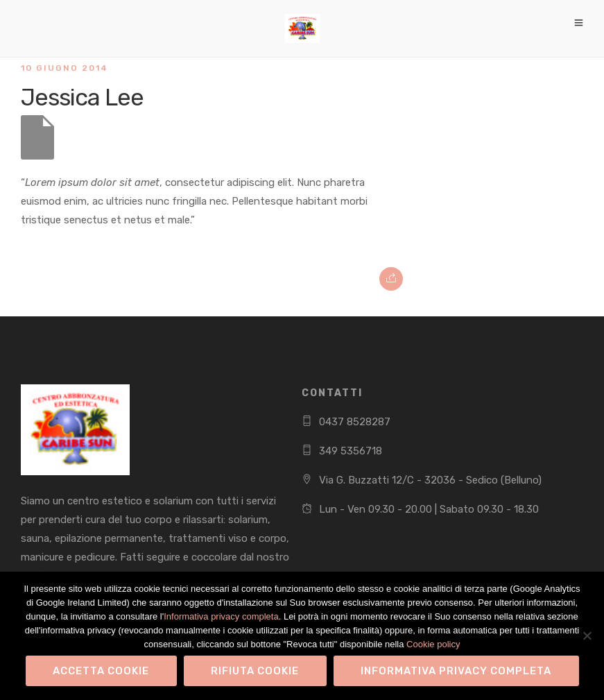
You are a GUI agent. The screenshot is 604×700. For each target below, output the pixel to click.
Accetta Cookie (101, 671)
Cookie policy (433, 644)
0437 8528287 (355, 422)
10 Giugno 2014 (64, 68)
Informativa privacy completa (221, 616)
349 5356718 (351, 451)
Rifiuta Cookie (255, 671)
